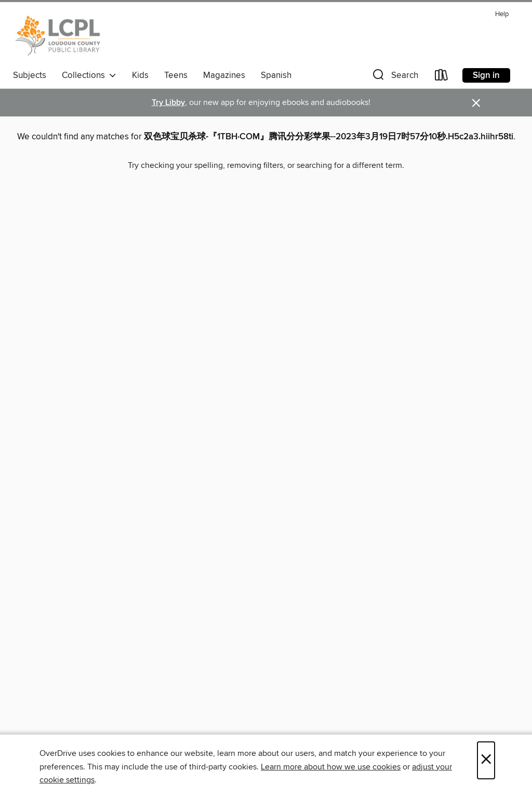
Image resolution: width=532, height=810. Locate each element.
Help (502, 14)
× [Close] (486, 760)
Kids (140, 75)
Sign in (486, 75)
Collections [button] (89, 75)
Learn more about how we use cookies (331, 767)
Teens (176, 75)
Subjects (30, 75)
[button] (394, 77)
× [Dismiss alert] (476, 103)
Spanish (276, 75)
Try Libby (168, 103)
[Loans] (442, 77)
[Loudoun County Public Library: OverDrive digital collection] (58, 36)
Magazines (224, 75)
